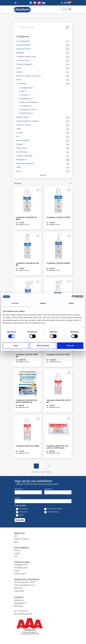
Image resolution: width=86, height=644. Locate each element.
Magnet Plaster (27, 113)
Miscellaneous (27, 99)
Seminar (43, 72)
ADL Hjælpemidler (43, 41)
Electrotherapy (43, 152)
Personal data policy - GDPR (24, 582)
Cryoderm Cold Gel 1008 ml (27, 356)
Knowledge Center (21, 565)
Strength (43, 145)
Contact (17, 553)
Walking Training (43, 118)
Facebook (30, 3)
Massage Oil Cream (29, 109)
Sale (16, 536)
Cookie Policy (19, 591)
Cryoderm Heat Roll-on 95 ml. (58, 401)
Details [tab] (43, 303)
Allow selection (43, 346)
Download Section (21, 568)
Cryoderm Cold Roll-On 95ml (26, 218)
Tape (24, 91)
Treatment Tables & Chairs (43, 57)
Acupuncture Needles (30, 102)
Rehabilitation (43, 160)
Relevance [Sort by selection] (43, 183)
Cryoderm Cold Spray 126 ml (27, 264)
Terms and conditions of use (25, 585)
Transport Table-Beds (43, 156)
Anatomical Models (43, 45)
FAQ (16, 556)
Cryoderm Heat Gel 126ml (28, 446)
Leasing (17, 571)
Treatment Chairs (43, 61)
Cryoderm (26, 95)
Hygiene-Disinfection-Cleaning (43, 121)
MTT (43, 137)
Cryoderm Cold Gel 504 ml (58, 263)
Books (43, 80)
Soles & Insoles (43, 148)
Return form (19, 588)
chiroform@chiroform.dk (23, 614)
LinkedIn (44, 3)
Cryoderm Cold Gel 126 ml (58, 217)
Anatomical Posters (43, 49)
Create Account (20, 574)
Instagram (39, 3)
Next (49, 466)
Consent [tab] (15, 303)
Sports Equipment (43, 141)
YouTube (35, 3)
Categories (23, 36)
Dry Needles (26, 106)
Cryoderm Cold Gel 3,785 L (58, 355)
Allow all (70, 346)
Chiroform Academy (21, 539)
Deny (16, 346)
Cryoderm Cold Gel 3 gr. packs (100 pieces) (27, 401)
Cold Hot (43, 133)
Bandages (43, 53)
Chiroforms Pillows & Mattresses (43, 76)
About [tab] (71, 303)
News (43, 172)
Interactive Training (43, 125)
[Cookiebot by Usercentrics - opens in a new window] (73, 297)
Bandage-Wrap (27, 88)
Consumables (43, 84)
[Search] (66, 9)
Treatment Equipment (43, 65)
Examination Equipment (43, 164)
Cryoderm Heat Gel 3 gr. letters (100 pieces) (58, 447)
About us (17, 550)
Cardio (43, 68)
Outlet (43, 168)
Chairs (43, 129)
